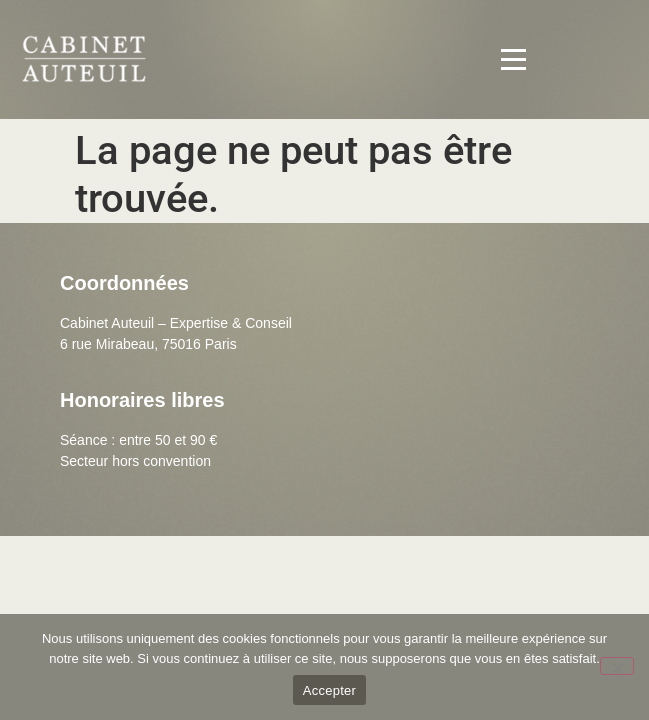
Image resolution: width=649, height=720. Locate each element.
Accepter (329, 690)
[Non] (617, 666)
